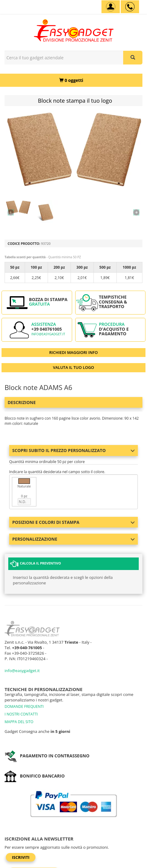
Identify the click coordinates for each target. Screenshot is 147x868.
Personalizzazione (73, 539)
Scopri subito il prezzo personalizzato (73, 450)
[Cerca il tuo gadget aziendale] (133, 58)
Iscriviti (21, 857)
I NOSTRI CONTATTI (21, 714)
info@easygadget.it (48, 334)
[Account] (111, 7)
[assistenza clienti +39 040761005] (130, 7)
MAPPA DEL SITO (19, 722)
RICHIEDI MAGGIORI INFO (73, 352)
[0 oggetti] (71, 80)
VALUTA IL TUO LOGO (73, 367)
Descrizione (22, 402)
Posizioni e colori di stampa (73, 522)
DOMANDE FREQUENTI (24, 706)
